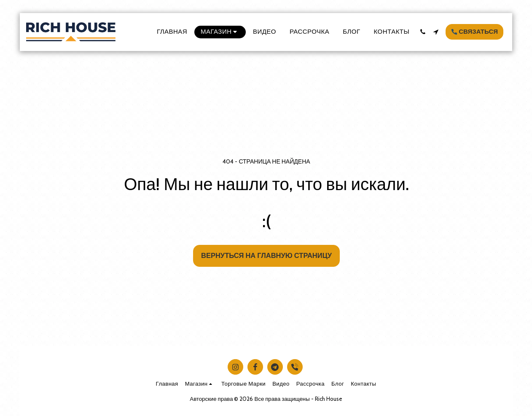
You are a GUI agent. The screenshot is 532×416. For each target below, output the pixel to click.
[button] (423, 32)
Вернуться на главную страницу (266, 255)
